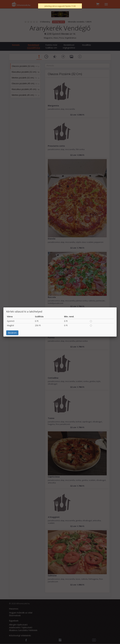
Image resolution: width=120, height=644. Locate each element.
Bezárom (12, 61)
